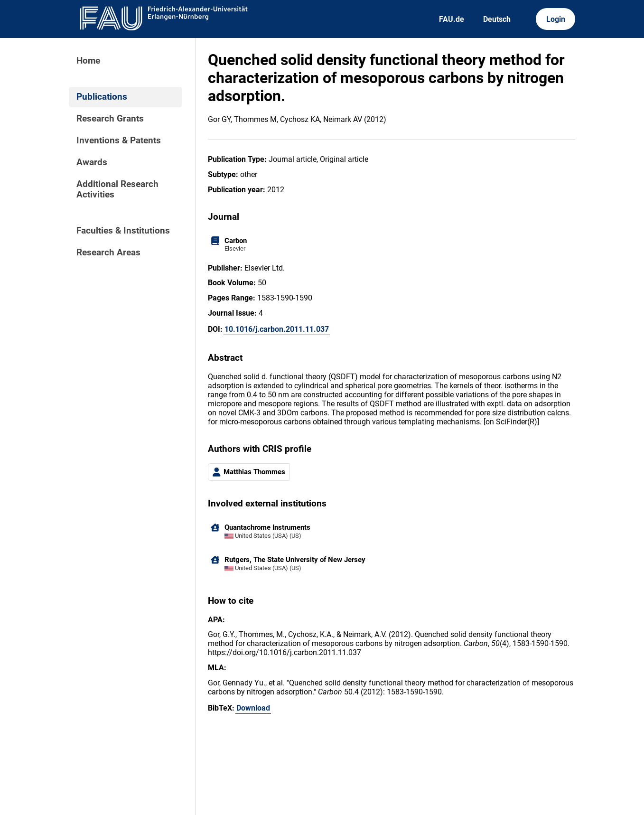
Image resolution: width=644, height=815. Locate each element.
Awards (92, 162)
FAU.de (452, 19)
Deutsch (497, 19)
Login (556, 19)
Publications (102, 97)
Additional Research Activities (117, 189)
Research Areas (108, 253)
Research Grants (110, 119)
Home (88, 61)
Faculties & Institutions (123, 231)
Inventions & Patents (119, 141)
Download (253, 708)
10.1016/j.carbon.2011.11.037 (277, 329)
